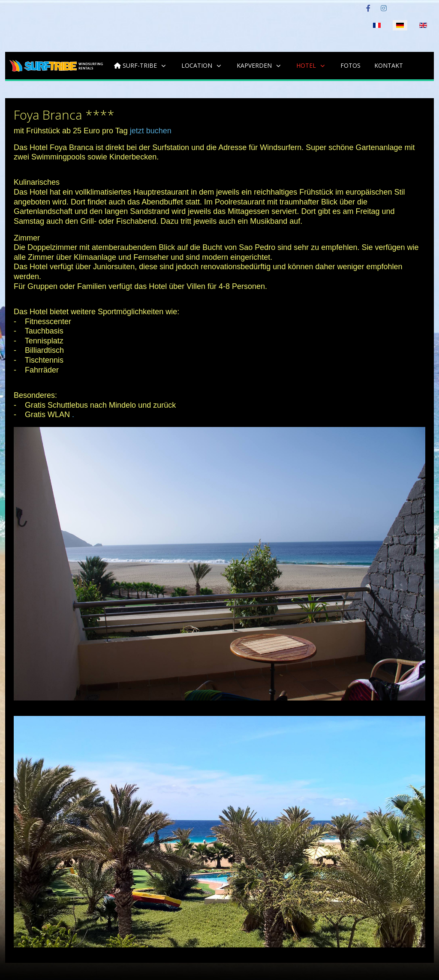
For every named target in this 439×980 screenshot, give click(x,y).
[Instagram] (384, 8)
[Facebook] (368, 8)
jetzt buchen (151, 131)
